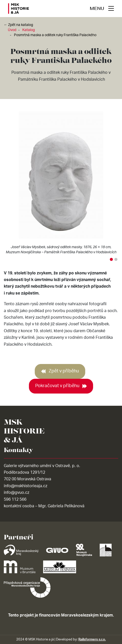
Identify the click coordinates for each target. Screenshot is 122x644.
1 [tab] (111, 259)
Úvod (12, 30)
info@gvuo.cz (16, 493)
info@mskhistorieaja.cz (25, 486)
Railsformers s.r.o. (92, 639)
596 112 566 (15, 499)
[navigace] (102, 8)
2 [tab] (116, 259)
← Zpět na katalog (18, 25)
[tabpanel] (61, 184)
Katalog (29, 30)
